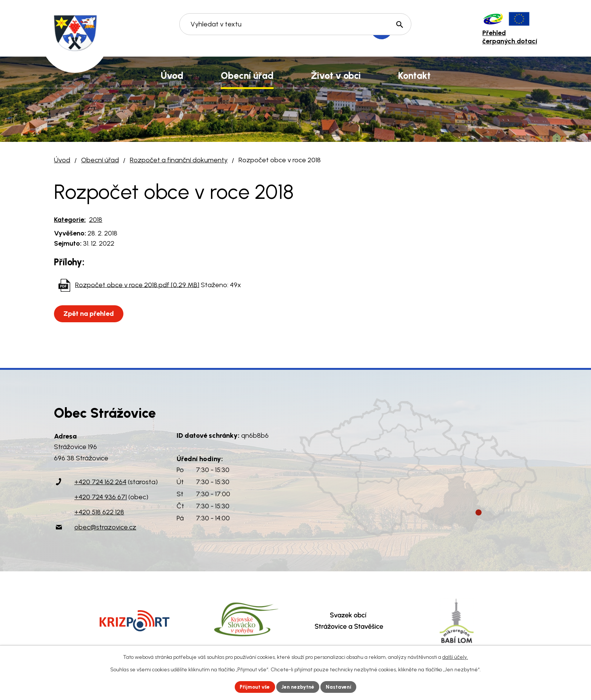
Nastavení (341, 687)
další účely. (455, 657)
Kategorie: (70, 220)
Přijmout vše (254, 687)
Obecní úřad (100, 160)
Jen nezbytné (299, 687)
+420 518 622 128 (99, 512)
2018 (96, 220)
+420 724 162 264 (100, 482)
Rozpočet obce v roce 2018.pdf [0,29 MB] (137, 285)
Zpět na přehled (89, 314)
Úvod (62, 160)
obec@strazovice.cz (105, 527)
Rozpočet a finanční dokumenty (179, 160)
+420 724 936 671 (101, 497)
